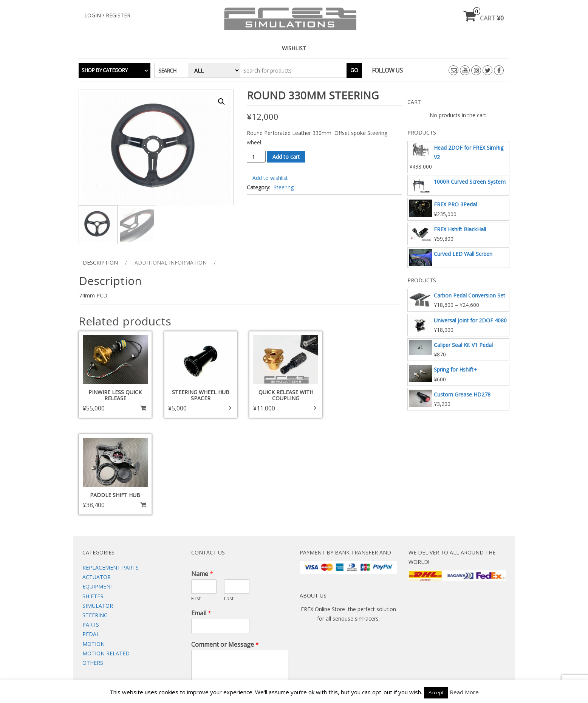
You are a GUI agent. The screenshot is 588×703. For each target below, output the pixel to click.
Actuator (97, 481)
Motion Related (106, 557)
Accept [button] (436, 692)
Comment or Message (225, 548)
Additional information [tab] (171, 264)
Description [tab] (100, 264)
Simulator (98, 509)
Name (202, 477)
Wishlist (294, 48)
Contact (288, 650)
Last (229, 502)
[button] (221, 102)
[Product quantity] (256, 157)
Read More (464, 692)
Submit (206, 615)
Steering (284, 187)
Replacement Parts (111, 471)
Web (258, 650)
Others (93, 566)
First (196, 502)
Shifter (93, 499)
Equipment (98, 490)
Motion (94, 547)
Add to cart (286, 157)
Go (354, 70)
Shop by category (104, 70)
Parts (91, 528)
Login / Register (107, 15)
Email (201, 516)
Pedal (91, 538)
